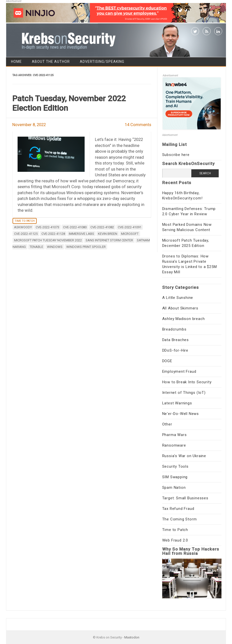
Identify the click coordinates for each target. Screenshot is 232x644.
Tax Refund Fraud (178, 509)
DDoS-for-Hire (175, 350)
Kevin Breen (108, 234)
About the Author (51, 62)
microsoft (130, 234)
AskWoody (23, 227)
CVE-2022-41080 (75, 227)
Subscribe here (176, 155)
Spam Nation (174, 488)
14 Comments (138, 125)
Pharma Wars (175, 435)
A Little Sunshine (178, 298)
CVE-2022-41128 (53, 234)
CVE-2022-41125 (26, 234)
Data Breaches (176, 340)
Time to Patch (25, 221)
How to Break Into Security (187, 382)
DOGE (167, 361)
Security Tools (175, 466)
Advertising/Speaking (102, 62)
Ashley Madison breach (184, 319)
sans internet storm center (109, 240)
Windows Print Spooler (86, 247)
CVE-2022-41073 (47, 227)
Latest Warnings (177, 403)
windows (55, 247)
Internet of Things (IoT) (184, 393)
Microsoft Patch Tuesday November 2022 (48, 240)
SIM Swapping (175, 477)
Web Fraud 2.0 (175, 540)
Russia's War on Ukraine (184, 456)
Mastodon (132, 637)
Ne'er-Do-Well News (181, 414)
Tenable (36, 247)
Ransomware (174, 445)
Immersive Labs (81, 234)
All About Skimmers (180, 308)
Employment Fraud (179, 371)
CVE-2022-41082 (102, 227)
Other (167, 424)
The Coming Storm (180, 519)
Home (16, 62)
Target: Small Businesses (185, 498)
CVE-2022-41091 (130, 227)
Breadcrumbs (174, 329)
